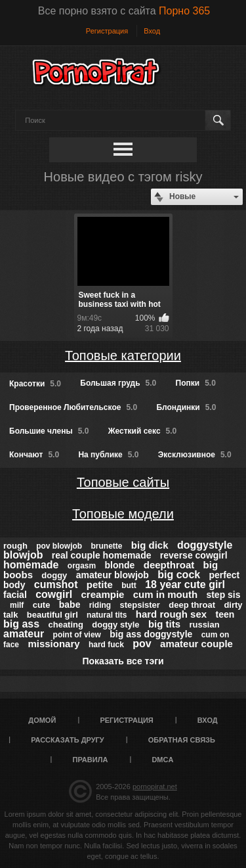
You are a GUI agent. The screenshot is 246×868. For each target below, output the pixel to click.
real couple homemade (102, 555)
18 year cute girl (185, 584)
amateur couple (196, 644)
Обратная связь (182, 740)
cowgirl (54, 594)
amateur (24, 634)
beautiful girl (52, 615)
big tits (164, 624)
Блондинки (186, 407)
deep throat (192, 605)
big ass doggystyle (151, 634)
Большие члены (49, 431)
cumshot (56, 584)
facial (15, 595)
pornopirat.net (155, 787)
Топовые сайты (123, 482)
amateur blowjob (113, 575)
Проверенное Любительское (73, 407)
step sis (223, 595)
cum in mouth (165, 594)
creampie (103, 594)
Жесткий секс (143, 431)
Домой (42, 720)
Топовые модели (123, 514)
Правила (91, 760)
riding (100, 605)
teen (225, 614)
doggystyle (205, 545)
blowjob (23, 555)
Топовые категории (123, 355)
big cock (179, 575)
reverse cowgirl (194, 555)
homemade (31, 565)
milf (17, 605)
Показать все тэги (123, 661)
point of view (77, 635)
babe (70, 605)
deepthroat (169, 565)
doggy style (115, 625)
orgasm (82, 566)
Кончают (34, 455)
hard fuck (106, 645)
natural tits (107, 615)
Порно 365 (184, 11)
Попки (196, 383)
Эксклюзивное (195, 455)
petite (100, 584)
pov (142, 644)
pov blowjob (59, 546)
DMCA (162, 760)
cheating (65, 625)
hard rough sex (171, 614)
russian (204, 625)
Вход (152, 31)
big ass (21, 624)
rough (15, 546)
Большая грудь (118, 383)
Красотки (35, 384)
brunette (107, 546)
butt (129, 585)
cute (42, 605)
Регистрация (107, 31)
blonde (120, 565)
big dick (150, 545)
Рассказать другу (68, 740)
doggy (54, 575)
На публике (108, 455)
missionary (53, 644)
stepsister (139, 605)
